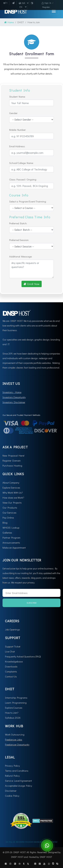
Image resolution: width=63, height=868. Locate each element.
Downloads (11, 666)
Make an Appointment (14, 548)
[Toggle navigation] (54, 11)
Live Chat (10, 651)
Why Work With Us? (13, 493)
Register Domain (12, 461)
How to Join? (12, 713)
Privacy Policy (12, 766)
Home (9, 22)
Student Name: (17, 97)
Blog (5, 523)
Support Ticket (13, 646)
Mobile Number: (18, 130)
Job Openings (13, 629)
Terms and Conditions (17, 771)
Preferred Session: (19, 240)
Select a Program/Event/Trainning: (28, 201)
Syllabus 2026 (13, 718)
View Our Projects (12, 503)
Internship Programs (16, 698)
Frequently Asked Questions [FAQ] (23, 656)
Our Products (10, 508)
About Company (11, 483)
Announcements (11, 543)
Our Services (9, 513)
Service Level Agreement (18, 781)
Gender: (13, 113)
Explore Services (11, 488)
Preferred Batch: (18, 223)
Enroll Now (32, 284)
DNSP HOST (17, 857)
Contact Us (11, 676)
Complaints (11, 671)
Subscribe (32, 603)
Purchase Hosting (12, 466)
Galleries (7, 533)
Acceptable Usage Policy (19, 786)
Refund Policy (12, 776)
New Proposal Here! (13, 456)
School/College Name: (21, 163)
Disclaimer (11, 791)
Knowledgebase (14, 661)
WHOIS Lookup (11, 528)
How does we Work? (13, 498)
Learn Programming (16, 703)
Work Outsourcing (15, 734)
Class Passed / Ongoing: (23, 179)
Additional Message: (21, 256)
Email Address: (17, 146)
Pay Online (8, 518)
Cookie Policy (12, 796)
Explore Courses (14, 708)
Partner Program (11, 538)
